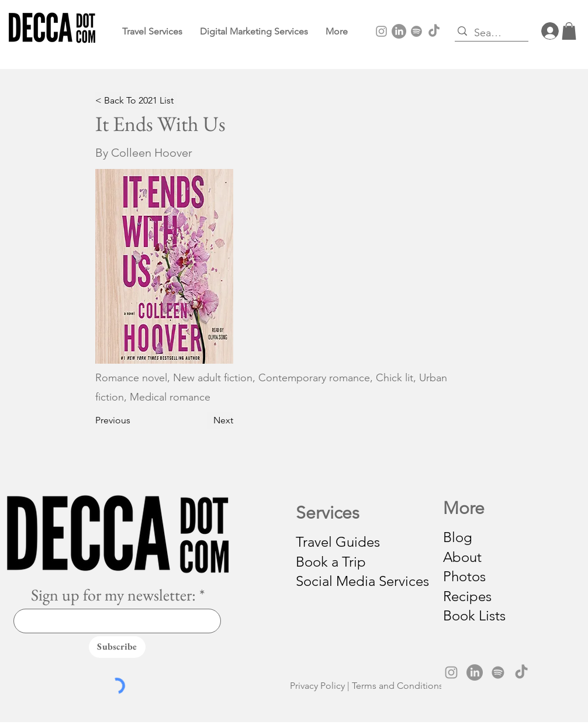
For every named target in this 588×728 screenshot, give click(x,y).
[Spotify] (416, 31)
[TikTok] (434, 31)
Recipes (467, 596)
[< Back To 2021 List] (136, 101)
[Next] (220, 420)
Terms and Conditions (397, 686)
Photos (464, 576)
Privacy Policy (317, 686)
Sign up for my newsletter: (113, 595)
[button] (337, 31)
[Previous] (117, 420)
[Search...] (489, 33)
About (462, 557)
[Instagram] (381, 31)
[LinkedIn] (399, 31)
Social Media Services (362, 581)
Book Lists (474, 615)
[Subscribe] (117, 647)
